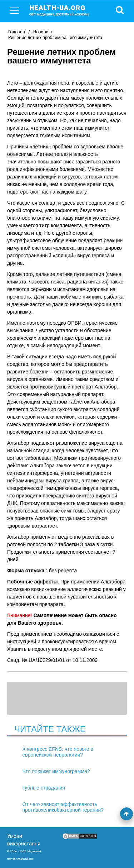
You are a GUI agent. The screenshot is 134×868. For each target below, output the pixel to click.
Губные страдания (44, 788)
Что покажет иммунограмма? (56, 771)
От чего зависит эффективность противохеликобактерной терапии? (63, 807)
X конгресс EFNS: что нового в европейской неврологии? (58, 752)
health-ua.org (65, 10)
